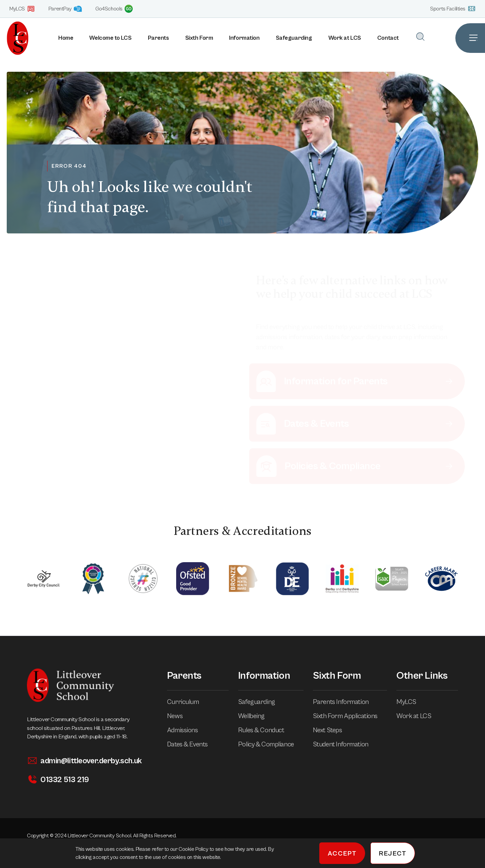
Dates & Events (192, 745)
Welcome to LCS (110, 38)
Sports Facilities (453, 9)
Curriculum (188, 702)
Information (244, 38)
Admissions (187, 730)
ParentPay (65, 9)
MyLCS (22, 9)
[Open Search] (420, 37)
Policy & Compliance (271, 745)
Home (66, 38)
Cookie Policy (194, 849)
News (180, 716)
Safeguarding (294, 38)
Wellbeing (256, 716)
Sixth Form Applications (350, 716)
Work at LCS (345, 38)
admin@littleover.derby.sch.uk (84, 761)
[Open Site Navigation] (470, 38)
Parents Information (346, 702)
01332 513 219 (58, 780)
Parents (158, 38)
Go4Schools (114, 9)
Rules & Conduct (266, 730)
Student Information (345, 745)
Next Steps (332, 730)
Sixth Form (199, 38)
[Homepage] (14, 38)
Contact (388, 38)
